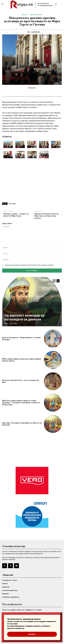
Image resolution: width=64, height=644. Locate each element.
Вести (24, 15)
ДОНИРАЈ (32, 634)
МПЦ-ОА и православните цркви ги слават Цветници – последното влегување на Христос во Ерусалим (21, 403)
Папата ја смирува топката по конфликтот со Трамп (22, 610)
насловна (12, 204)
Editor (6, 323)
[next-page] (58, 281)
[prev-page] (54, 281)
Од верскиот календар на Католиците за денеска (24, 317)
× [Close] (61, 613)
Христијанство (36, 15)
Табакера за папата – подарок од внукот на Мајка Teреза (16, 215)
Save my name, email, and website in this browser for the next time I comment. (29, 265)
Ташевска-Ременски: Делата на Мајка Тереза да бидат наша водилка (46, 216)
